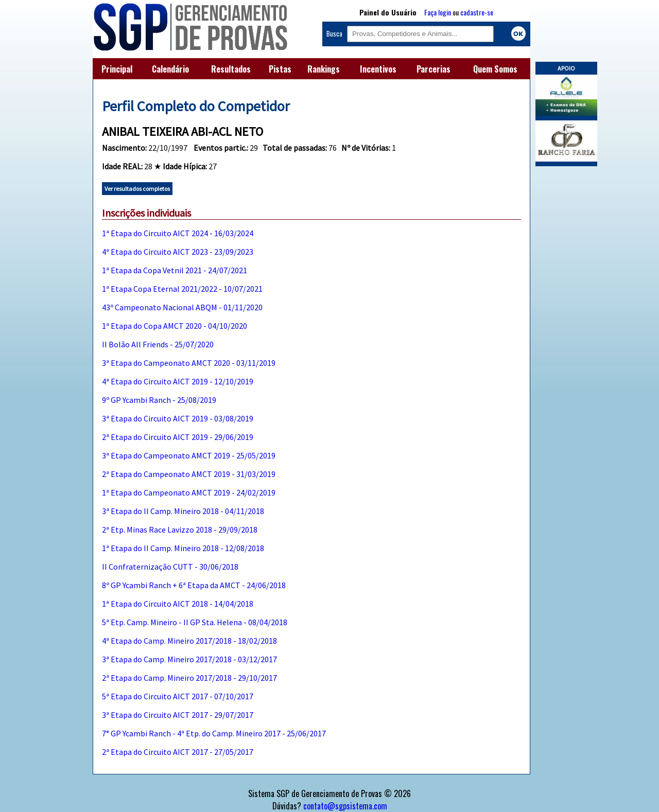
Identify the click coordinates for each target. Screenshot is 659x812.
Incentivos (378, 69)
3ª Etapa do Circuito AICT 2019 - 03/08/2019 (178, 418)
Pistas (280, 69)
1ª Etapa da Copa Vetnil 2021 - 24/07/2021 (175, 270)
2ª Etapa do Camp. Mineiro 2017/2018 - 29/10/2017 (189, 678)
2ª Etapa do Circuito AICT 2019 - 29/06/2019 (178, 437)
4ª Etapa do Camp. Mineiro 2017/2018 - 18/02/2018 (189, 641)
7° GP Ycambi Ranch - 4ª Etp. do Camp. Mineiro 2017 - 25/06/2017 (214, 733)
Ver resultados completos (137, 189)
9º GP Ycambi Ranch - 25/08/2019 (159, 400)
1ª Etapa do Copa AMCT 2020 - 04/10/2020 (175, 326)
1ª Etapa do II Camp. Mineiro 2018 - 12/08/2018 (183, 548)
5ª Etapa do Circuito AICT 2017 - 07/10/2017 (178, 696)
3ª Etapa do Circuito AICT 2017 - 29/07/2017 (178, 715)
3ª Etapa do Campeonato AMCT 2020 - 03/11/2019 (189, 363)
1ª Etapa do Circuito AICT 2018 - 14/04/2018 (178, 604)
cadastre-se (477, 12)
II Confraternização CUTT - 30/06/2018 (170, 567)
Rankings (324, 69)
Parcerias (433, 69)
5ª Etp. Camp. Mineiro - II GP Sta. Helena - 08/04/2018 (195, 622)
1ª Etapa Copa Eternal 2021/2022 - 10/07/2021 (182, 289)
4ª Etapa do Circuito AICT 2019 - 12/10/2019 (178, 381)
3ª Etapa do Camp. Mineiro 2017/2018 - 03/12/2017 (189, 659)
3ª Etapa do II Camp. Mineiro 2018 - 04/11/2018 (183, 511)
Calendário (170, 69)
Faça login (438, 12)
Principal (117, 69)
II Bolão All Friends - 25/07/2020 (158, 344)
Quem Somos (495, 69)
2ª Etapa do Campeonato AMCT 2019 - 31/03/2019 (189, 474)
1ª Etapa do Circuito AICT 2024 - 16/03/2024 (178, 233)
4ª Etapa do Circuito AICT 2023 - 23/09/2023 (178, 252)
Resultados (231, 69)
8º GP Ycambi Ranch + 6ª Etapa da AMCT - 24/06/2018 (194, 585)
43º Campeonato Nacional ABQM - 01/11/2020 (182, 307)
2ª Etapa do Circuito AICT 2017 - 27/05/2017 (178, 752)
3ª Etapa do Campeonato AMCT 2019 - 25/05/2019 (189, 455)
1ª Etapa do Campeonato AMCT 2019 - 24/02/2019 (189, 492)
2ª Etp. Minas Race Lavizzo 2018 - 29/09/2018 (180, 529)
